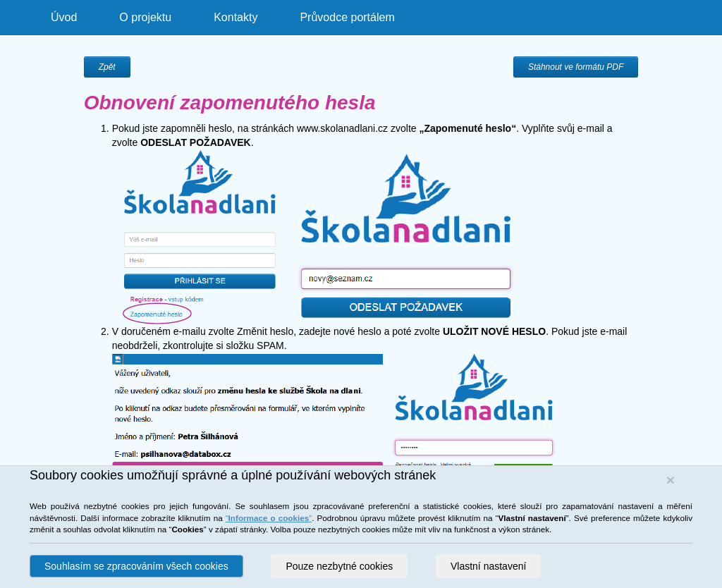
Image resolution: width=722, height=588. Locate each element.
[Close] (671, 480)
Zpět (107, 67)
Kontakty (235, 17)
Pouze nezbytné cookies (339, 566)
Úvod (64, 17)
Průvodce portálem (347, 17)
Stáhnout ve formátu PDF (576, 67)
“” (269, 518)
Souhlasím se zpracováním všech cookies (136, 566)
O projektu (145, 17)
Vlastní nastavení (488, 566)
